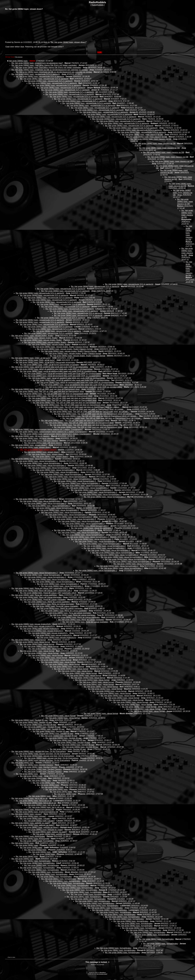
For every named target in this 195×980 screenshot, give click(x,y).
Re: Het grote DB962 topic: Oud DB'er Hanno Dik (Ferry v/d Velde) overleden (44, 65)
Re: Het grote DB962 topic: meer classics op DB (142, 135)
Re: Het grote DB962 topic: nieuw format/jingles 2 (32, 459)
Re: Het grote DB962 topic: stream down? (69, 42)
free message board (102, 974)
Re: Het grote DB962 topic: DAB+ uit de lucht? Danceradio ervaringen (45, 362)
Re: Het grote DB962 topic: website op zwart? (31, 823)
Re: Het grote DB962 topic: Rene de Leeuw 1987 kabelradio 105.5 (40, 588)
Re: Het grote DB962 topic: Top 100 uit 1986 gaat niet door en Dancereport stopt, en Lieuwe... (81, 407)
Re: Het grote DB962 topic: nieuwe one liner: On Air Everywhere (39, 751)
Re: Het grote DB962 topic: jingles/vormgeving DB (33, 810)
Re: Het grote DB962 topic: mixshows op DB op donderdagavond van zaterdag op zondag (50, 70)
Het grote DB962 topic (18, 61)
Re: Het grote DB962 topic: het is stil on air (30, 798)
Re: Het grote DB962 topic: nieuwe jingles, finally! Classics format (60, 347)
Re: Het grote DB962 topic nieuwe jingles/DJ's (31, 624)
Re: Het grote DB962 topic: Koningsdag (28, 836)
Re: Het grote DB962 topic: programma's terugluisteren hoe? (37, 63)
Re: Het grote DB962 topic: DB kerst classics (30, 436)
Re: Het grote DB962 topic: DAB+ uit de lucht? (31, 358)
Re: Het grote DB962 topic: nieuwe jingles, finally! (32, 336)
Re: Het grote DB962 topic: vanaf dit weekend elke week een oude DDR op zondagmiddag (50, 367)
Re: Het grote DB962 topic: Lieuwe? (27, 814)
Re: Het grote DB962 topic (23, 763)
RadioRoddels (97, 5)
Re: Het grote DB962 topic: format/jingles (33, 861)
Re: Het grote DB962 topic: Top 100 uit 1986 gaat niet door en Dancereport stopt (46, 389)
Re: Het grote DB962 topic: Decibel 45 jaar (30, 720)
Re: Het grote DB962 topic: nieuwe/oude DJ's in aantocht (36, 74)
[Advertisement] (21, 25)
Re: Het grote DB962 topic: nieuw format (29, 640)
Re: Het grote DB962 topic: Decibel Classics (34, 765)
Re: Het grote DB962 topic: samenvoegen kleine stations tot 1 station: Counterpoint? (47, 429)
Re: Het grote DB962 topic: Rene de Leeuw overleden (34, 595)
